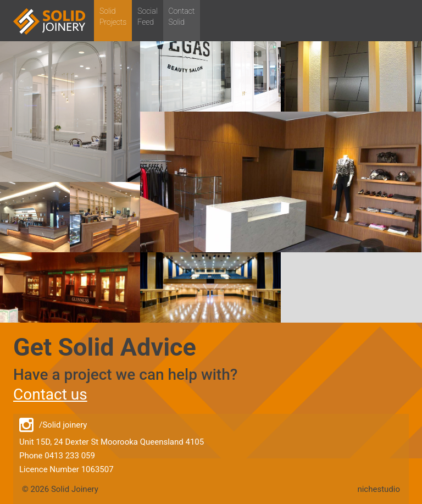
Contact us (50, 394)
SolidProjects (113, 16)
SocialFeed (147, 16)
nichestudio (379, 489)
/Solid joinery (53, 425)
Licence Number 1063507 (66, 469)
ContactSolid (182, 16)
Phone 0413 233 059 (57, 456)
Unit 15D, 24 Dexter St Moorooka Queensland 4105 (112, 442)
